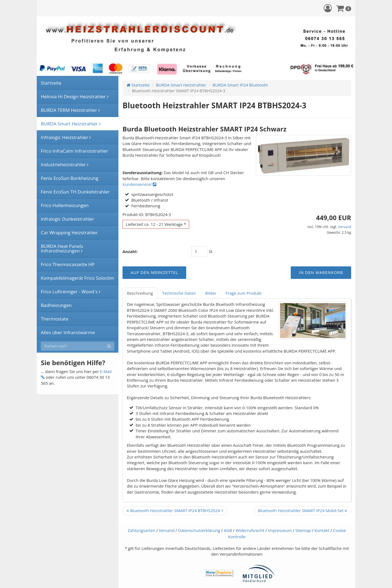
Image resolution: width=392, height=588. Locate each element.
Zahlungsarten (141, 530)
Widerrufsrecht (250, 530)
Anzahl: (130, 251)
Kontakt (322, 530)
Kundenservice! (139, 184)
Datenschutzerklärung (199, 530)
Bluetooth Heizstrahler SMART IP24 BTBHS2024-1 (175, 510)
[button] (328, 8)
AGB (228, 530)
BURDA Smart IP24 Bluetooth (240, 85)
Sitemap (303, 530)
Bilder (211, 293)
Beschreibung (140, 293)
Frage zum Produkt (244, 293)
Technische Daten (179, 293)
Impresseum (280, 530)
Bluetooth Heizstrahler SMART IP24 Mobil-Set (303, 510)
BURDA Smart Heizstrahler (181, 85)
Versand (344, 227)
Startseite (138, 85)
